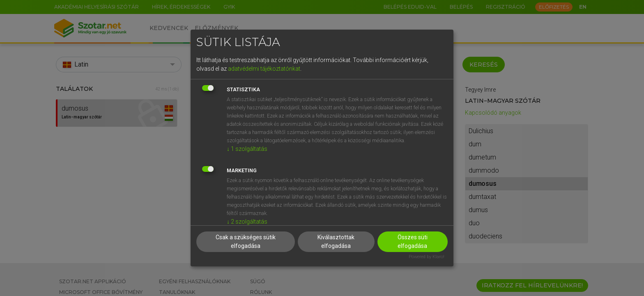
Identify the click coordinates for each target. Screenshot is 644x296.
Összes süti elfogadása (413, 242)
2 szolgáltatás (247, 222)
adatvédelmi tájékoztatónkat (264, 69)
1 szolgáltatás (247, 149)
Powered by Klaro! (427, 257)
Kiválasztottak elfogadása (336, 242)
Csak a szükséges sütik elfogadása (246, 242)
